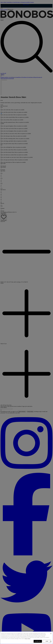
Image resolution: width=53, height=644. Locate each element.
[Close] (51, 634)
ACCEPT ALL (38, 641)
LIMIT (47, 641)
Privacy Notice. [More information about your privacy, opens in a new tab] (28, 639)
